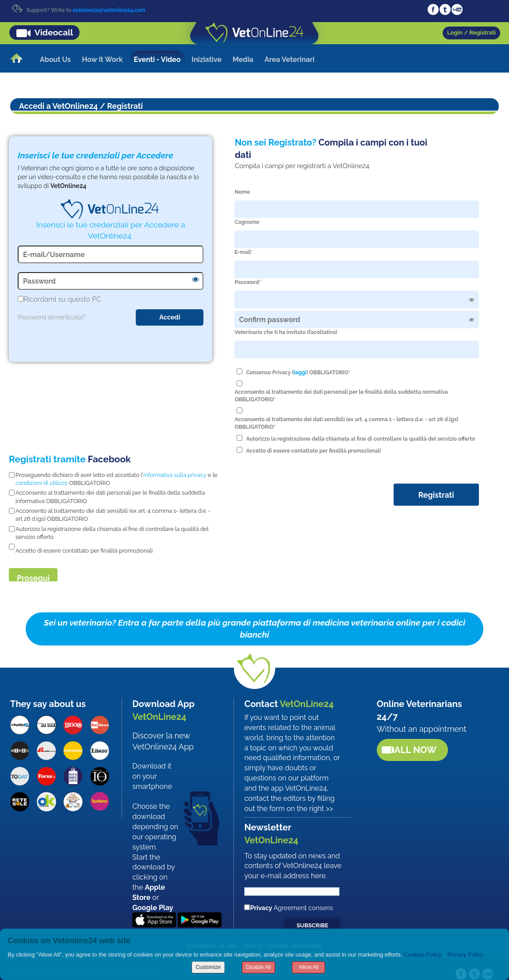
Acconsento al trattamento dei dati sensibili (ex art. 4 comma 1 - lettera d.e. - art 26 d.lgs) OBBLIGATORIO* (346, 423)
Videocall (54, 32)
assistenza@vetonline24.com (109, 10)
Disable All (258, 967)
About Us (55, 60)
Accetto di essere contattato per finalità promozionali (313, 451)
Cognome (247, 222)
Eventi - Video (157, 60)
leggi (300, 373)
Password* (248, 282)
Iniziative (207, 60)
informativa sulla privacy (175, 475)
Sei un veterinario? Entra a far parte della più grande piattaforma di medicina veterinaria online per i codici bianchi (254, 628)
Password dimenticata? (52, 317)
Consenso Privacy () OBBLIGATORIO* (298, 373)
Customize (208, 967)
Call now (412, 750)
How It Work (102, 60)
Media (243, 60)
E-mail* (243, 252)
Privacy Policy (465, 955)
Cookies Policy (423, 955)
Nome (242, 192)
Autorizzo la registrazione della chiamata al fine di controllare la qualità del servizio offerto (360, 439)
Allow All (309, 967)
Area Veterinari (289, 60)
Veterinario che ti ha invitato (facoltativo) (286, 332)
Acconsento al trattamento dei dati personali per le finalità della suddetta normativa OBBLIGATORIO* (341, 396)
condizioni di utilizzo (42, 483)
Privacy (261, 908)
